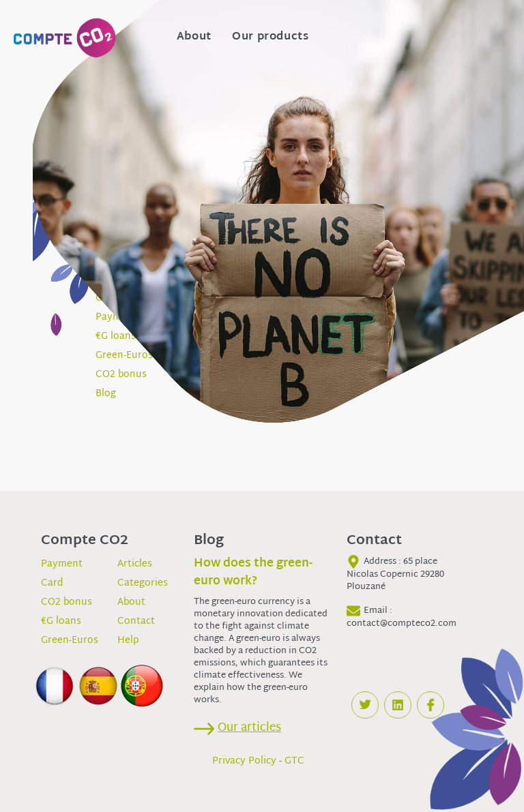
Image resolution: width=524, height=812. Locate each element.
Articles (135, 564)
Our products (271, 37)
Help (128, 641)
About (194, 37)
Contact (136, 621)
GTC (294, 761)
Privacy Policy (244, 761)
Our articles (249, 728)
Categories (143, 583)
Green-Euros (70, 641)
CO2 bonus (67, 602)
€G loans (61, 621)
